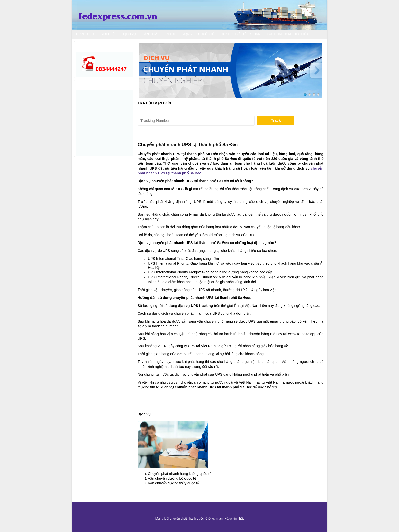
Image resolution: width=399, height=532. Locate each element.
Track (276, 120)
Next (314, 71)
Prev (147, 71)
